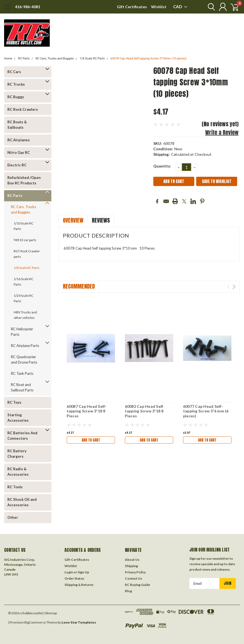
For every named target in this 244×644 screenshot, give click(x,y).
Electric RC (17, 165)
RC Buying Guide (137, 585)
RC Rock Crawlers (23, 109)
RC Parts (24, 59)
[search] (208, 7)
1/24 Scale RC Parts (23, 298)
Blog (128, 591)
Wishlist (159, 7)
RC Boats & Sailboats (17, 125)
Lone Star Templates (79, 622)
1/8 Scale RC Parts (92, 59)
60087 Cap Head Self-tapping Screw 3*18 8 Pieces (87, 411)
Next (234, 287)
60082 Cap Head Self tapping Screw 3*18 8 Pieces (144, 411)
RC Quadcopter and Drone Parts (24, 360)
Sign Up (83, 572)
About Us (132, 560)
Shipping (131, 566)
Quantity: (162, 166)
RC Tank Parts (22, 373)
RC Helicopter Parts (22, 332)
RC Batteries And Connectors (22, 436)
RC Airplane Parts (25, 346)
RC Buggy (16, 97)
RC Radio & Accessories (18, 472)
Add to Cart (91, 440)
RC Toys (14, 402)
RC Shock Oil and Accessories (22, 502)
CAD (180, 7)
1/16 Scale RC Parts (23, 282)
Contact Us (133, 578)
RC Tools (15, 487)
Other (13, 517)
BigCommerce (35, 622)
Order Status (74, 578)
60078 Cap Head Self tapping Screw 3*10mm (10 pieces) (149, 59)
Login (69, 572)
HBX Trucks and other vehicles (25, 315)
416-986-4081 (28, 7)
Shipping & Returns (79, 585)
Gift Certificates (132, 7)
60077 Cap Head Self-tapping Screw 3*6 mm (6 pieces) (206, 411)
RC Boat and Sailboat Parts (22, 387)
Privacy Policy (135, 572)
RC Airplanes (19, 140)
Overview (73, 220)
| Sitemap (50, 613)
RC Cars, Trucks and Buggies (55, 59)
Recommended (79, 286)
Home (8, 59)
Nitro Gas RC (19, 152)
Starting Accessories (18, 418)
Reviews (101, 220)
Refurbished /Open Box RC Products (24, 180)
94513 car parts (25, 240)
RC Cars (14, 72)
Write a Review (222, 132)
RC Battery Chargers (17, 454)
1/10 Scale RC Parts (23, 226)
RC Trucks (16, 84)
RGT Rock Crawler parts (27, 254)
